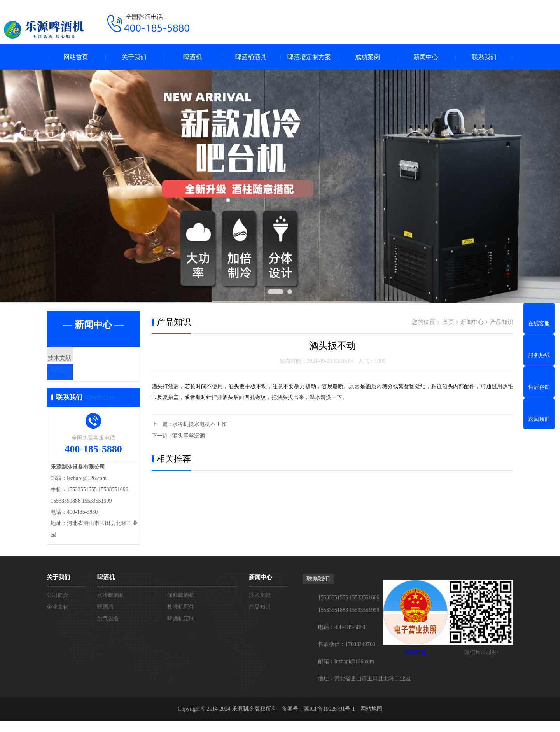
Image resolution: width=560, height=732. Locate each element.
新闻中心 (472, 322)
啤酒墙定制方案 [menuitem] (309, 57)
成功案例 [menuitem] (367, 57)
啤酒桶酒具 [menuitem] (251, 57)
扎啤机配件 (181, 618)
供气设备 (108, 630)
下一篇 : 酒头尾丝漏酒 (178, 436)
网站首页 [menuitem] (76, 57)
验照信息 (415, 663)
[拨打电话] (148, 41)
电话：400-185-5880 (342, 638)
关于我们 (58, 588)
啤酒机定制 (181, 630)
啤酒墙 (105, 618)
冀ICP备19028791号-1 (329, 720)
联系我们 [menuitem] (484, 57)
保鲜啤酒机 (181, 607)
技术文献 (77, 358)
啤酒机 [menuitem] (192, 57)
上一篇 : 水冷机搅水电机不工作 (189, 424)
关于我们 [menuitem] (134, 57)
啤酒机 (106, 588)
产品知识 (77, 381)
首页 (448, 322)
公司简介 (58, 607)
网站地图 (371, 720)
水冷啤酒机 (111, 607)
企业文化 (58, 618)
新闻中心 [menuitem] (426, 57)
